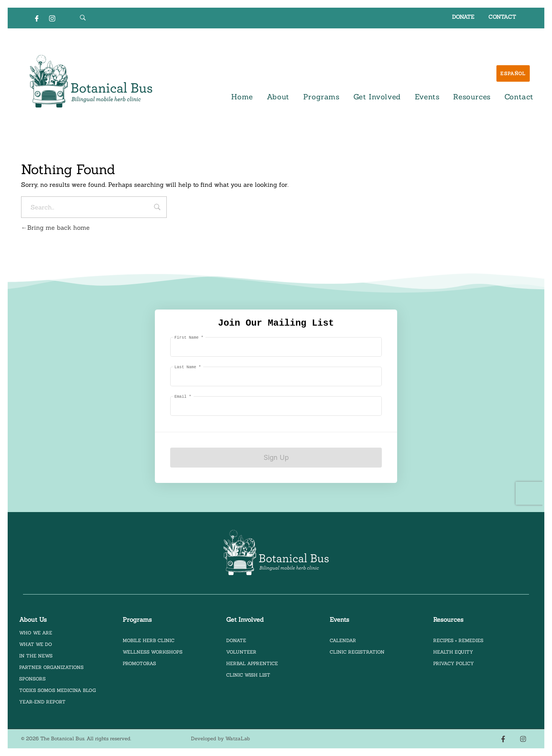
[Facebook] (37, 18)
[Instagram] (52, 18)
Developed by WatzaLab (220, 739)
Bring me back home (55, 227)
